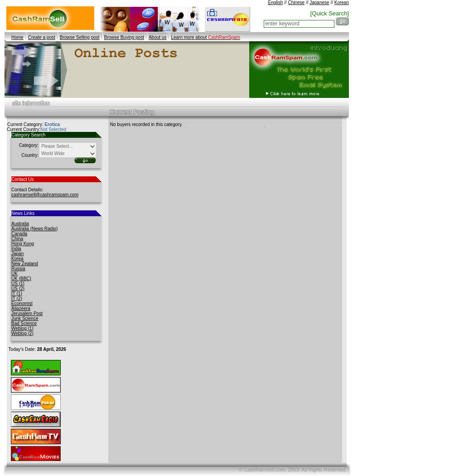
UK (14, 274)
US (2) (18, 289)
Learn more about (205, 37)
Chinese (296, 2)
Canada (19, 234)
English (275, 2)
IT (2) (17, 299)
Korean (342, 2)
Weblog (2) (22, 333)
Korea (17, 259)
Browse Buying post (124, 37)
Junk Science (25, 318)
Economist (22, 304)
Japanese (319, 2)
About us (157, 37)
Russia (18, 269)
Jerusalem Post (27, 313)
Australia (20, 224)
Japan (17, 254)
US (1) (18, 284)
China (17, 239)
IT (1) (17, 294)
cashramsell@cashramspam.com (45, 195)
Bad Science (24, 323)
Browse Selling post (80, 37)
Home (17, 37)
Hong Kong (23, 244)
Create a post (42, 37)
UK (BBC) (21, 279)
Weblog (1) (22, 328)
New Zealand (25, 264)
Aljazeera (21, 308)
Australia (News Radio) (34, 229)
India (16, 249)
